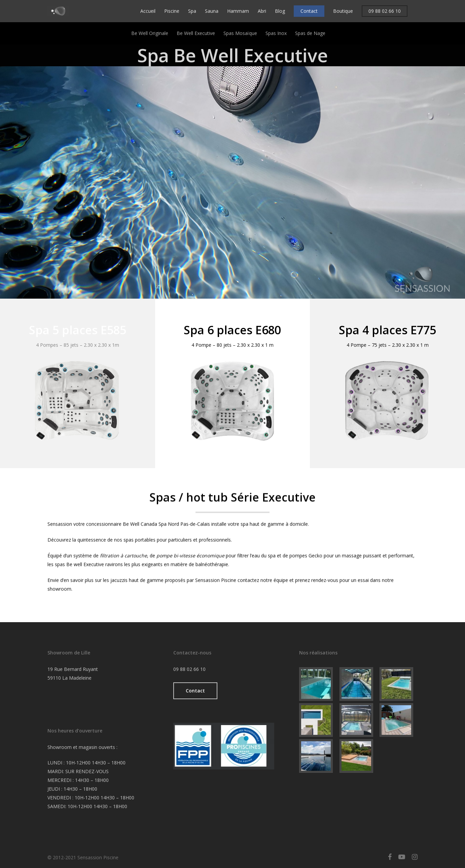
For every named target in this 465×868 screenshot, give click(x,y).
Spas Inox (276, 33)
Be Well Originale (150, 33)
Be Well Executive (196, 33)
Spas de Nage (310, 33)
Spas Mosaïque (240, 33)
